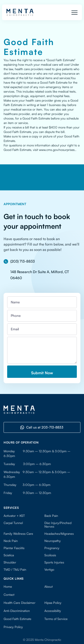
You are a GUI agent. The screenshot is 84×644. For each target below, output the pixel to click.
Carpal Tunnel (13, 523)
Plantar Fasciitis (14, 548)
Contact (9, 595)
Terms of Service (56, 619)
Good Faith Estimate (17, 619)
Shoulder (10, 562)
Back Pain (51, 516)
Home (8, 587)
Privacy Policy (13, 627)
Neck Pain (11, 541)
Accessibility (54, 611)
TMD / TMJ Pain (15, 570)
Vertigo (49, 570)
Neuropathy (53, 541)
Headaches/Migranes (59, 534)
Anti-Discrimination (17, 611)
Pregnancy (52, 548)
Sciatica (9, 555)
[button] (74, 12)
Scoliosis (50, 555)
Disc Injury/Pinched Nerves (58, 525)
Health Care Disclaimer (19, 603)
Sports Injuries (54, 562)
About (48, 587)
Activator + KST (14, 516)
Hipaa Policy (53, 603)
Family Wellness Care (18, 534)
